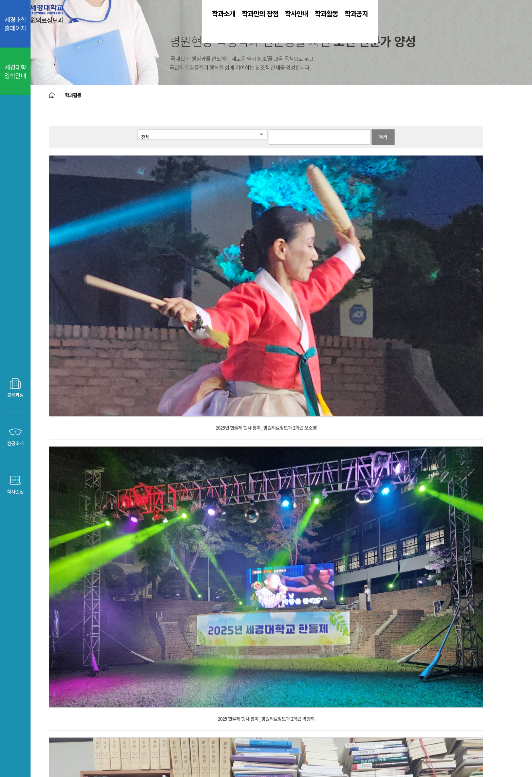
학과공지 (411, 24)
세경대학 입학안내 (15, 71)
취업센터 (266, 682)
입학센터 (229, 682)
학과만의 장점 (256, 24)
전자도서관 (305, 682)
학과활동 (362, 24)
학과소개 (199, 24)
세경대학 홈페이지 (15, 24)
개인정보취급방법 (250, 726)
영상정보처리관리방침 (307, 726)
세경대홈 (193, 682)
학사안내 (313, 24)
